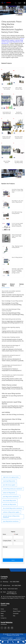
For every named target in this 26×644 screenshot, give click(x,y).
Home (2, 609)
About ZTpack (17, 611)
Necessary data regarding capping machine (11, 328)
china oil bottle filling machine (9, 500)
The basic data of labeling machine (11, 337)
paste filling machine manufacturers (11, 497)
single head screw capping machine (11, 477)
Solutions (3, 611)
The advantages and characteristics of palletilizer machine (12, 366)
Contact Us (4, 618)
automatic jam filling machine (9, 504)
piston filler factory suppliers (9, 485)
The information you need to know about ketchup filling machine (13, 376)
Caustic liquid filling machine (9, 481)
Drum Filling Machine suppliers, (13, 39)
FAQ (14, 616)
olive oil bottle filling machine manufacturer (13, 508)
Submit (13, 560)
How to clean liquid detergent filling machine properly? (11, 310)
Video (2, 616)
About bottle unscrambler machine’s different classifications (11, 292)
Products (15, 609)
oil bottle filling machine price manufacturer (13, 489)
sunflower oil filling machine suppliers (11, 512)
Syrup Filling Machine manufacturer (11, 521)
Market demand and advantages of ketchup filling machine (11, 346)
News (2, 613)
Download (16, 613)
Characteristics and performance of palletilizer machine (11, 356)
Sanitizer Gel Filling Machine (9, 493)
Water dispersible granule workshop (11, 319)
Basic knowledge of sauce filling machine (12, 301)
